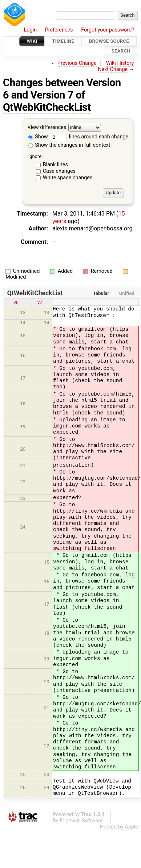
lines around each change (89, 137)
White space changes (68, 178)
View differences (47, 127)
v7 (40, 302)
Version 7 (52, 95)
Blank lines (55, 165)
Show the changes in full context (69, 145)
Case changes (59, 171)
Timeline (63, 41)
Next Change (113, 69)
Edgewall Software (81, 821)
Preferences (59, 30)
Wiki (32, 41)
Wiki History (120, 63)
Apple (131, 827)
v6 (16, 302)
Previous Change (77, 63)
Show (38, 137)
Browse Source (109, 41)
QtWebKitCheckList (47, 107)
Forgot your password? (108, 30)
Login (31, 30)
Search (121, 51)
